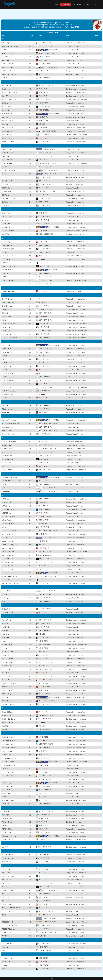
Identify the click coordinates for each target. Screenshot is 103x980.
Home (56, 4)
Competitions (66, 4)
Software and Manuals (81, 4)
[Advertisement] (51, 13)
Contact (95, 4)
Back (51, 978)
